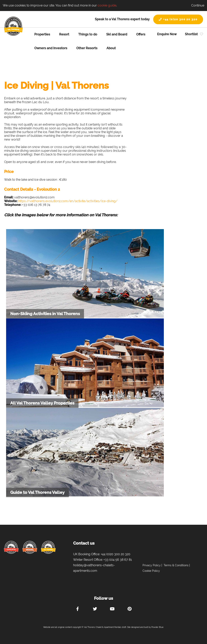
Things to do (88, 34)
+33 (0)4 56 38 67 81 (118, 560)
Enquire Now (167, 34)
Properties (42, 34)
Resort (64, 34)
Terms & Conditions (176, 565)
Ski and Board (117, 34)
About (111, 48)
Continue (198, 5)
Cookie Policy (151, 571)
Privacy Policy (152, 565)
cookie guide (107, 5)
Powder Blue (157, 627)
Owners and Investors (51, 48)
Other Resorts (87, 48)
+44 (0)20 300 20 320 (178, 19)
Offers (141, 34)
